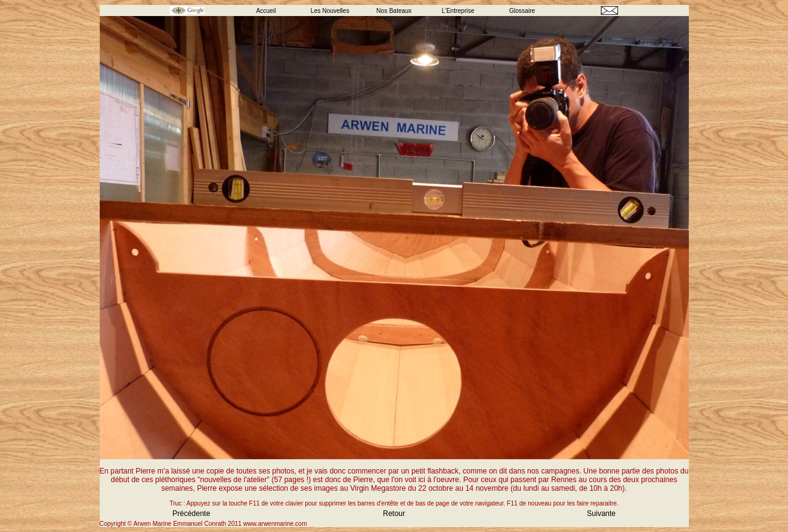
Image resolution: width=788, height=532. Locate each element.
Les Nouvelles (330, 11)
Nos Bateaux (394, 11)
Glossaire (522, 11)
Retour (394, 514)
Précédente (191, 514)
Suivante (601, 514)
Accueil (266, 11)
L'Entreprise (458, 11)
